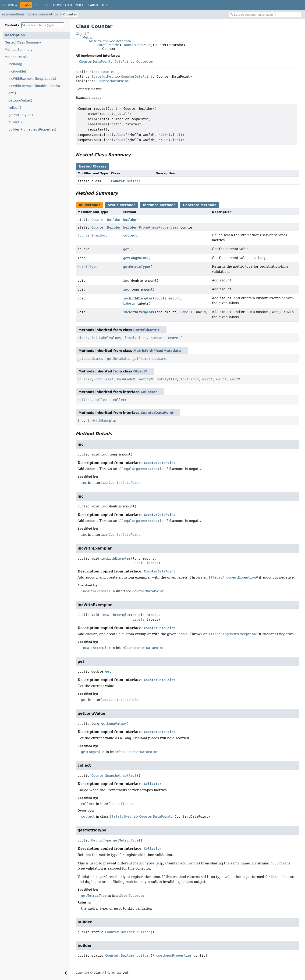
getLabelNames (90, 359)
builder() (15, 122)
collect (130, 235)
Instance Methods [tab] (159, 205)
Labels (129, 303)
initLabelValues (106, 338)
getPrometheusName (149, 359)
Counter (70, 14)
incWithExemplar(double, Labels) (34, 86)
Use (37, 5)
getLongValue (135, 258)
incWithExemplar (138, 298)
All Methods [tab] (90, 205)
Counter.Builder (126, 181)
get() (12, 93)
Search (92, 5)
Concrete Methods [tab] (200, 205)
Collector (145, 62)
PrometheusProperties (159, 227)
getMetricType (136, 267)
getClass (103, 379)
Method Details (16, 57)
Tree (47, 5)
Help (105, 5)
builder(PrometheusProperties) (32, 129)
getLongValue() (20, 100)
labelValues (136, 338)
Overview (10, 5)
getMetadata (118, 359)
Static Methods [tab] (122, 205)
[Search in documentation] (265, 15)
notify (145, 379)
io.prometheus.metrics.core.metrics (30, 14)
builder (130, 220)
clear (82, 338)
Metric (87, 37)
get (126, 249)
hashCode (125, 379)
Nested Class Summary (23, 42)
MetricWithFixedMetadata (110, 41)
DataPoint (124, 62)
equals (83, 379)
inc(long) (15, 64)
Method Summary (19, 50)
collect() (15, 108)
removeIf (174, 338)
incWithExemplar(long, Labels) (32, 79)
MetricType (87, 267)
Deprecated (63, 5)
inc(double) (17, 71)
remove (156, 338)
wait (206, 379)
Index (79, 5)
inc (126, 281)
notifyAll (166, 379)
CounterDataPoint (136, 45)
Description (15, 35)
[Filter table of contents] (43, 25)
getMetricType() (21, 115)
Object (81, 34)
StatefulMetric (107, 45)
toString (188, 379)
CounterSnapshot (92, 235)
